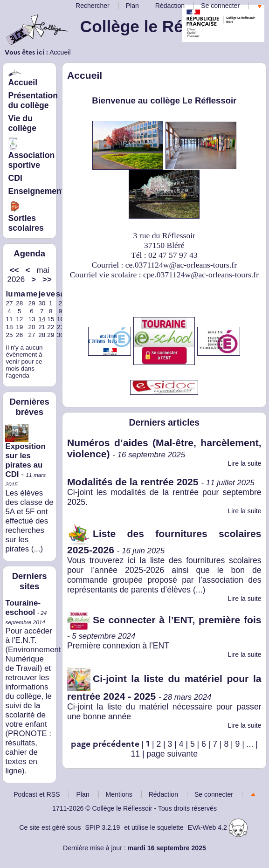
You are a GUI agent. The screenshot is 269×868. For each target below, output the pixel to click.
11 (136, 754)
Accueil (60, 52)
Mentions (119, 794)
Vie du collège (22, 123)
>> (47, 279)
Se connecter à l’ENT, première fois (164, 620)
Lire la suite (245, 463)
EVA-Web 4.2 (218, 827)
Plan (132, 6)
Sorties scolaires (26, 217)
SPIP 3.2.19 (102, 827)
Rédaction (170, 6)
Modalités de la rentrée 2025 (133, 482)
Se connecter (220, 6)
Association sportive (31, 154)
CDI (15, 178)
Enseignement (36, 191)
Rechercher (93, 6)
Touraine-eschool (23, 608)
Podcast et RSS (37, 794)
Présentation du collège (33, 100)
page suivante (172, 754)
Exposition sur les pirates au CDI (25, 453)
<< (14, 270)
